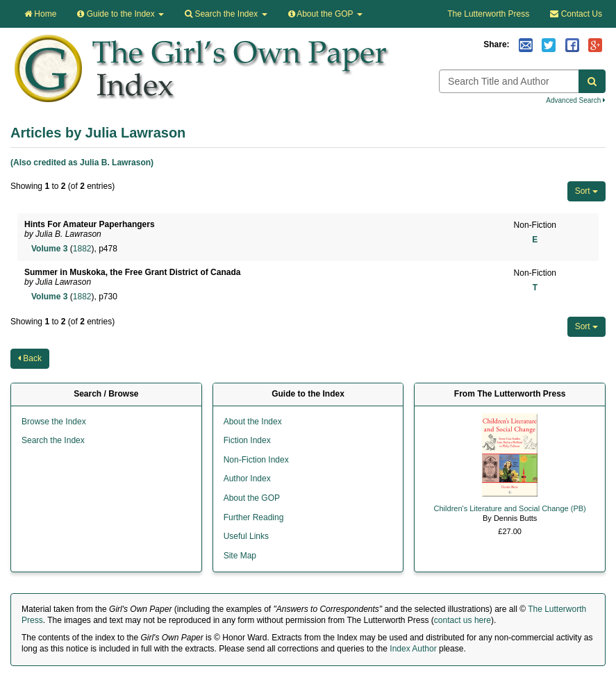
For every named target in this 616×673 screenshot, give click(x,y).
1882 (82, 249)
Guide (120, 14)
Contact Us (576, 14)
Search (226, 14)
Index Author (413, 649)
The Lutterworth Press (488, 14)
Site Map (240, 556)
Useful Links (246, 536)
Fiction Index (247, 440)
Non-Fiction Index (256, 460)
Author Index (247, 479)
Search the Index (53, 440)
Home (40, 14)
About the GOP (325, 14)
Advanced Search (576, 100)
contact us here (463, 620)
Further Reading (254, 517)
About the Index (253, 422)
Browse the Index (54, 422)
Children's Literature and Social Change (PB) (510, 508)
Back (30, 358)
